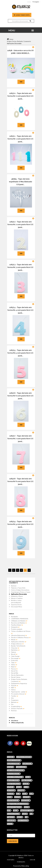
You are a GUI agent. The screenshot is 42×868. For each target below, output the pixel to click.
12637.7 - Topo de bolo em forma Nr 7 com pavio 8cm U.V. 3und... (20, 439)
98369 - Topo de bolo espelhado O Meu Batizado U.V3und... (21, 182)
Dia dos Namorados (17, 675)
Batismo (14, 586)
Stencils (15, 685)
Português (36, 2)
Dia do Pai (14, 671)
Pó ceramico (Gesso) (19, 694)
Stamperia (15, 627)
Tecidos (15, 696)
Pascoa (14, 669)
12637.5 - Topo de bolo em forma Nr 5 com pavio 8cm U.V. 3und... (20, 353)
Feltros (13, 690)
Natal (14, 667)
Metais (14, 640)
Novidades (15, 617)
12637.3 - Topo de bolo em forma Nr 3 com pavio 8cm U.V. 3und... (20, 267)
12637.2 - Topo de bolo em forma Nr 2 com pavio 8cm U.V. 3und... (20, 225)
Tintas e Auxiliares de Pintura (21, 632)
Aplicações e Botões (19, 642)
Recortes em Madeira (19, 623)
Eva (12, 704)
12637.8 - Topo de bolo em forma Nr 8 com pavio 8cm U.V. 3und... (21, 481)
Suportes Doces (16, 605)
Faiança (13, 652)
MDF (13, 688)
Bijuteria (15, 702)
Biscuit (14, 654)
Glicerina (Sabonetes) (19, 635)
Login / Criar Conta (22, 15)
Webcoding (25, 866)
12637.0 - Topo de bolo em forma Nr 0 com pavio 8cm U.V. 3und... (21, 96)
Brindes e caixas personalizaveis (16, 601)
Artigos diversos (17, 644)
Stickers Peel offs (18, 708)
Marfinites (15, 650)
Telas (14, 663)
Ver (21, 82)
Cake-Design (15, 656)
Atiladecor (20, 855)
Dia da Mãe (15, 673)
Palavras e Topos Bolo (18, 588)
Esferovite (14, 660)
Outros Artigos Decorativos (20, 590)
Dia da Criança (16, 677)
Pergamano (15, 700)
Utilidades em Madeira (19, 621)
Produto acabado (17, 629)
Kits (12, 698)
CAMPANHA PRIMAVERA (20, 619)
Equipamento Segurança (19, 683)
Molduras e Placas (17, 596)
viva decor (15, 720)
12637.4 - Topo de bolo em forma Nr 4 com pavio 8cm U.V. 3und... (21, 310)
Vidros (14, 665)
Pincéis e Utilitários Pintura (21, 637)
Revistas (14, 711)
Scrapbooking (16, 706)
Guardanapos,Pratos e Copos (21, 592)
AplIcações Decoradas (19, 594)
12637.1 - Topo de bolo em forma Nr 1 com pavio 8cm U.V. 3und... (21, 139)
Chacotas (15, 648)
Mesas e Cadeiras (17, 598)
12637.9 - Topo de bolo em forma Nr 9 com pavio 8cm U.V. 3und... (21, 524)
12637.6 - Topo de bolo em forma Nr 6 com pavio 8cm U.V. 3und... (21, 396)
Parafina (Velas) (17, 625)
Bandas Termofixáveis (18, 646)
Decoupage (16, 658)
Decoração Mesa (17, 607)
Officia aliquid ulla (17, 723)
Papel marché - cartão (19, 692)
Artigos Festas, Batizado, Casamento (19, 680)
